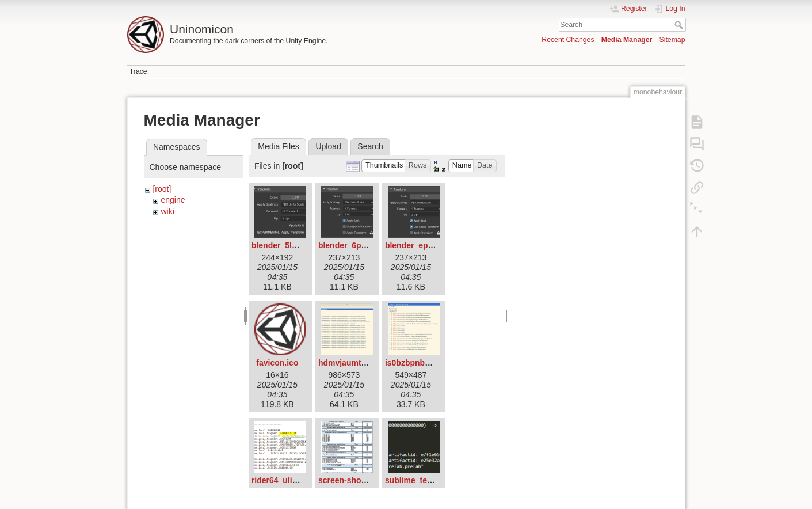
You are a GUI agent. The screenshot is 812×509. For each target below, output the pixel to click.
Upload (328, 146)
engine (173, 200)
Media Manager (627, 40)
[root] (162, 189)
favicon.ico (277, 363)
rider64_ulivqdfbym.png (297, 480)
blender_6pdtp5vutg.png (365, 245)
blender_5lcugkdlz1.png (297, 245)
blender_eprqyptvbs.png (432, 245)
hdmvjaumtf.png (350, 363)
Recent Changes (568, 40)
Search (680, 25)
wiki (167, 211)
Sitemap (672, 40)
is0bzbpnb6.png (416, 363)
